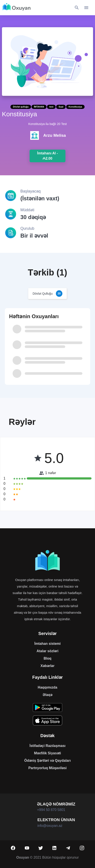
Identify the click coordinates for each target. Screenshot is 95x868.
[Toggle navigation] (86, 8)
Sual (61, 107)
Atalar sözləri (47, 651)
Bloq (48, 658)
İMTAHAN (39, 107)
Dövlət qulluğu (21, 107)
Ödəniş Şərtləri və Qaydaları (48, 761)
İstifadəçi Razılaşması (48, 746)
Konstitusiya (75, 107)
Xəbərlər (47, 666)
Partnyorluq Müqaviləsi (47, 768)
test (51, 107)
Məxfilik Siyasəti (48, 753)
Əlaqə (47, 695)
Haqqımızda (48, 687)
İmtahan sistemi (47, 644)
